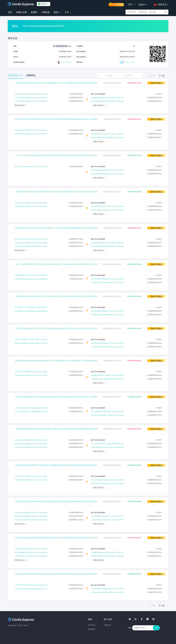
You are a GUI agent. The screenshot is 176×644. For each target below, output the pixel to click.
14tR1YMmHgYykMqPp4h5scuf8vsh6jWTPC (31, 98)
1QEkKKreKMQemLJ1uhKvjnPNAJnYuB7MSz (31, 340)
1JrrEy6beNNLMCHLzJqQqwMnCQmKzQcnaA (31, 408)
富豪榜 (34, 12)
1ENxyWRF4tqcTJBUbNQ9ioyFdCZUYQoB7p (31, 308)
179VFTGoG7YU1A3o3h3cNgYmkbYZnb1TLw (31, 585)
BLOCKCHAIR (64, 62)
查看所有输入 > (21, 105)
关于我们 (92, 625)
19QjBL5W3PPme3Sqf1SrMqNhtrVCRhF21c (107, 98)
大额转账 (46, 12)
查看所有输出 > (99, 105)
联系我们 (92, 629)
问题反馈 (107, 625)
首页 (10, 12)
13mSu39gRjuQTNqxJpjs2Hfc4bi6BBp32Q (31, 276)
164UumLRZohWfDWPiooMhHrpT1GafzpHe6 (31, 94)
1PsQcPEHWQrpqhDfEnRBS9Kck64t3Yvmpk (107, 101)
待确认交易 (21, 12)
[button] (160, 4)
